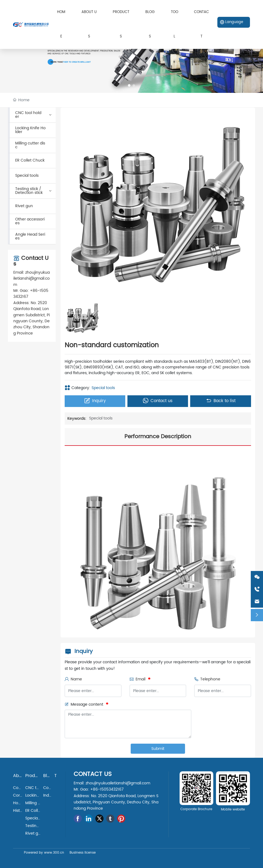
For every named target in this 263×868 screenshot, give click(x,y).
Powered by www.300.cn (44, 853)
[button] (129, 85)
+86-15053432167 (31, 294)
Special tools (103, 388)
